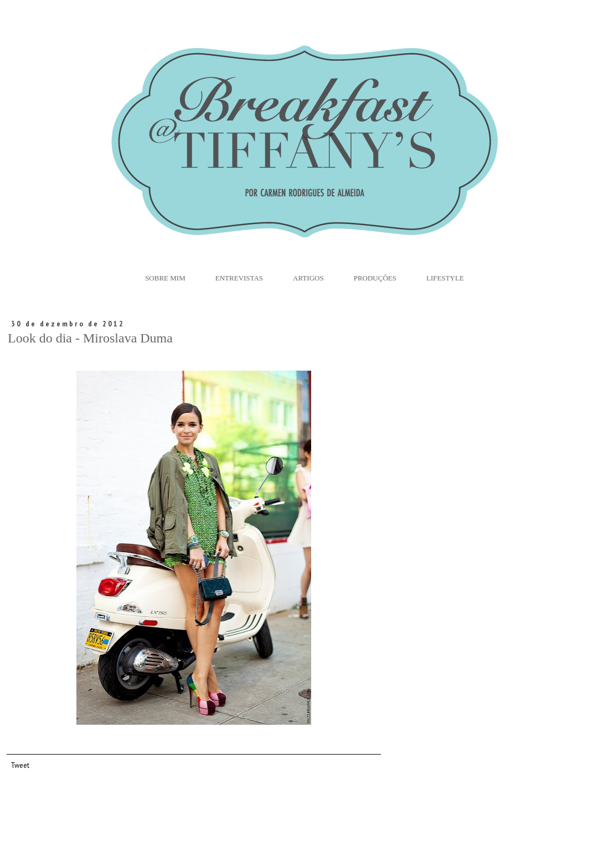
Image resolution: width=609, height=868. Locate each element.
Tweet (20, 765)
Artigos (308, 278)
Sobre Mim (165, 278)
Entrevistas (239, 278)
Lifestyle (445, 278)
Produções (375, 278)
